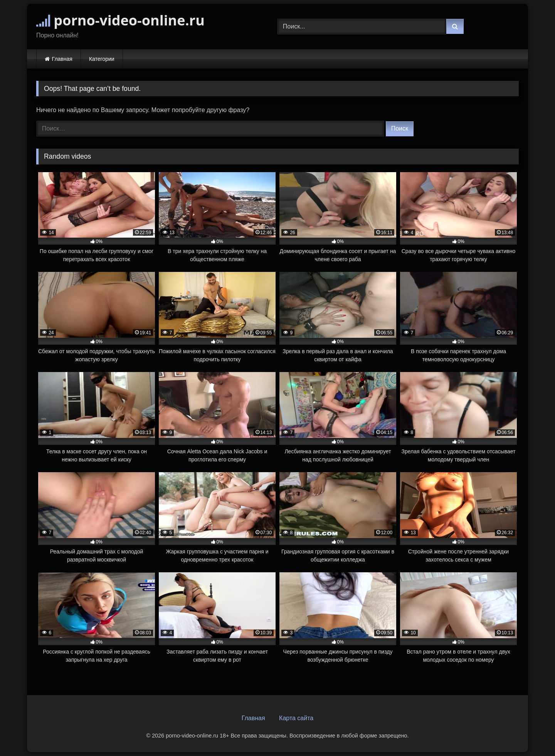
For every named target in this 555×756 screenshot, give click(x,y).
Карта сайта (296, 718)
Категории (102, 59)
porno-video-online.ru (120, 20)
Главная (62, 59)
